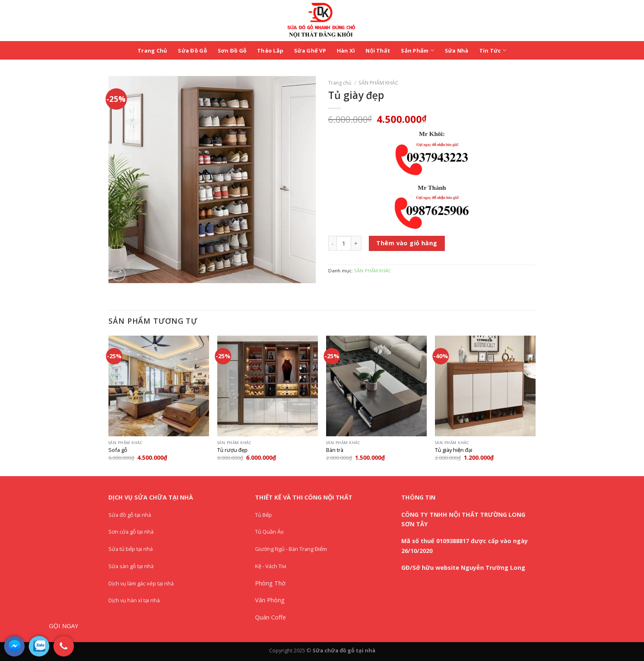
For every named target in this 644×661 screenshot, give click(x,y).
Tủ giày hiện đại (454, 450)
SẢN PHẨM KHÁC (378, 83)
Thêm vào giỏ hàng (407, 243)
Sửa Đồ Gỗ (192, 51)
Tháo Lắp (270, 51)
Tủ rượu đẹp (232, 450)
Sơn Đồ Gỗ (232, 51)
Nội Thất (378, 51)
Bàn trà (335, 450)
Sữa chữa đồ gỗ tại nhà (344, 650)
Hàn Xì (346, 51)
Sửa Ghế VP (310, 51)
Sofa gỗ (118, 450)
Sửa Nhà (457, 51)
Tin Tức (493, 50)
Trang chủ (340, 83)
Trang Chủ (152, 51)
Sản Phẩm (417, 50)
